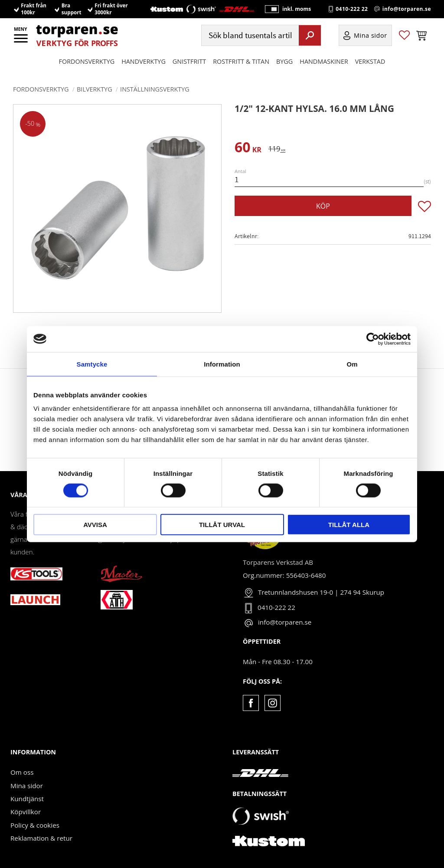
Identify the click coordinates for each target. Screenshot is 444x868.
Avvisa (95, 525)
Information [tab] (222, 364)
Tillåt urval (222, 525)
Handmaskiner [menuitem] (324, 70)
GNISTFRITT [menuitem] (189, 70)
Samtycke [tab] (92, 364)
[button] (21, 41)
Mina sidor (27, 786)
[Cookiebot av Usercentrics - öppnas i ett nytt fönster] (373, 339)
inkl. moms (294, 13)
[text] (248, 149)
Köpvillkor (26, 812)
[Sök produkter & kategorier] (249, 44)
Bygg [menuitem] (284, 70)
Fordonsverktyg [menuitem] (87, 70)
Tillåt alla (349, 525)
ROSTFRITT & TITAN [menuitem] (241, 70)
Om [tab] (352, 364)
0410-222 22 (352, 13)
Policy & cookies (35, 825)
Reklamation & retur (41, 838)
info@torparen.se (407, 13)
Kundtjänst (27, 799)
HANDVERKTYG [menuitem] (144, 70)
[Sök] (310, 44)
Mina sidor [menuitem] (371, 44)
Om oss (22, 772)
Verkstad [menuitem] (370, 70)
